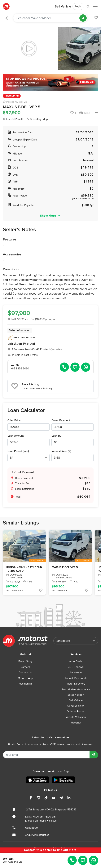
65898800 (32, 828)
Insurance (76, 673)
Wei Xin (8, 859)
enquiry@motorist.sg (37, 835)
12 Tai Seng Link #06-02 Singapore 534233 (51, 810)
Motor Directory (76, 684)
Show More (50, 216)
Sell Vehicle (63, 7)
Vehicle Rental (76, 711)
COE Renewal (76, 667)
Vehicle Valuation (76, 717)
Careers (25, 667)
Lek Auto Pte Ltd (21, 344)
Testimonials (25, 684)
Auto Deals (76, 661)
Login (78, 6)
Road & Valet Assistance (76, 689)
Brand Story (25, 661)
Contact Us (25, 673)
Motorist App (25, 678)
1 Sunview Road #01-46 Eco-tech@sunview (37, 349)
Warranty (76, 723)
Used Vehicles (76, 706)
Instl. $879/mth (13, 119)
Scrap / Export (76, 695)
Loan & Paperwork (76, 678)
